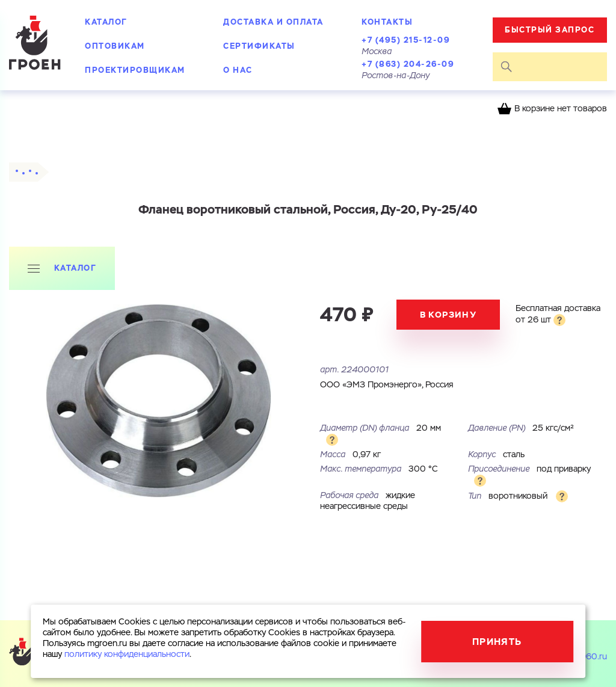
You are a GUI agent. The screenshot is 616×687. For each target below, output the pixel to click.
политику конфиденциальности (127, 655)
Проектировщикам (135, 70)
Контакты (387, 22)
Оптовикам (115, 46)
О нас (238, 70)
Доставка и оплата (273, 22)
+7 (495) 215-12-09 (406, 40)
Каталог (106, 22)
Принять (497, 642)
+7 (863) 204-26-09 (408, 64)
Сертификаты (259, 46)
